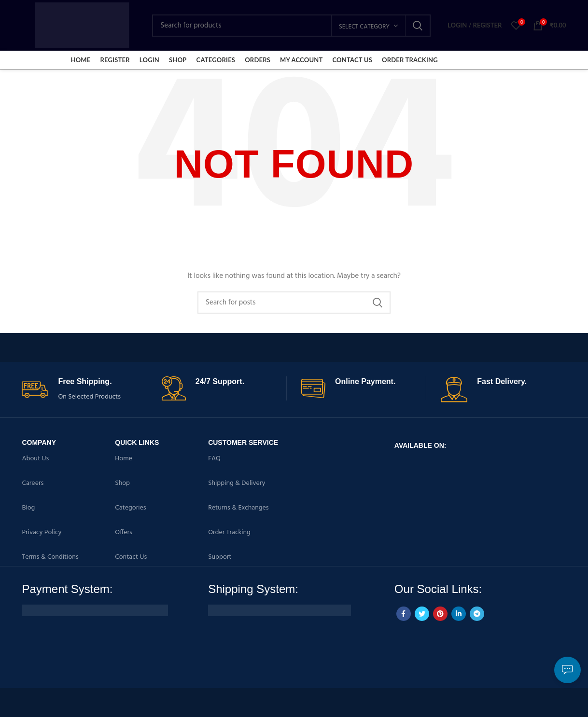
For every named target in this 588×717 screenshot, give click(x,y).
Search (418, 26)
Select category (364, 27)
